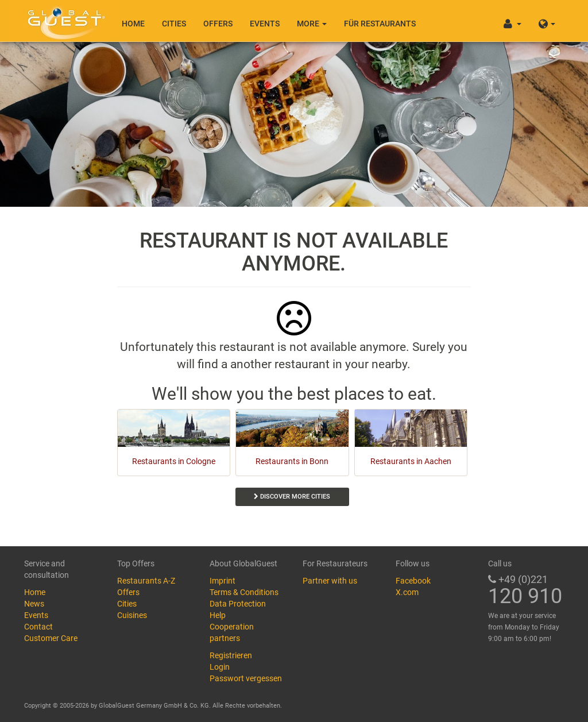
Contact (38, 627)
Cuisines (132, 615)
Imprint (223, 581)
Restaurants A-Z (146, 581)
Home (133, 24)
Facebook (413, 581)
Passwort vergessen (246, 678)
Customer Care (51, 638)
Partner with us (330, 581)
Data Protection (238, 604)
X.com (407, 592)
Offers (218, 24)
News (34, 604)
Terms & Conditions (244, 592)
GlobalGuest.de (64, 20)
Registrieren (231, 655)
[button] (547, 21)
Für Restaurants (380, 24)
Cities (174, 24)
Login (220, 667)
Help (218, 615)
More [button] (312, 24)
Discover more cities (292, 497)
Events (265, 24)
